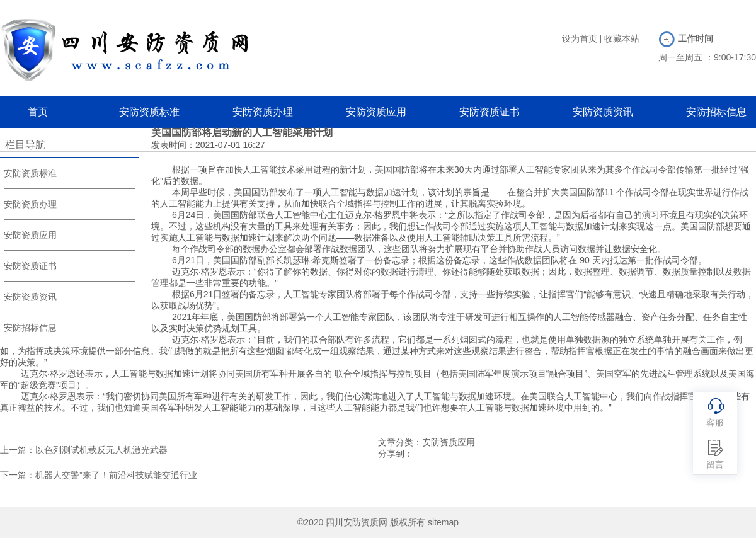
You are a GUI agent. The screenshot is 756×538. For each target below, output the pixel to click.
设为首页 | (582, 38)
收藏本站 (622, 38)
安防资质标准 (149, 112)
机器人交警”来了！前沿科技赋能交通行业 (116, 475)
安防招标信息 (716, 112)
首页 (38, 112)
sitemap (443, 522)
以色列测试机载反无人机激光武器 (101, 450)
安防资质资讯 (603, 112)
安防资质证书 (490, 112)
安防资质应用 (376, 112)
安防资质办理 (263, 112)
